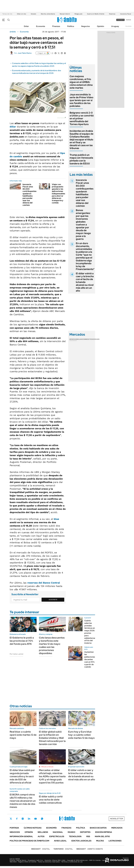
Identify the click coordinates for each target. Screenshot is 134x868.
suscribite (121, 20)
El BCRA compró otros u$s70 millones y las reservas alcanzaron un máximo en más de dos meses (23, 801)
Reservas (112, 14)
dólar (13, 127)
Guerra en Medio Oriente (96, 14)
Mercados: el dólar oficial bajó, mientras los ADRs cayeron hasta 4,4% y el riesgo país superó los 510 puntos (52, 776)
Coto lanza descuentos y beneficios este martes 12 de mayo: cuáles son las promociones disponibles (52, 645)
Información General (21, 836)
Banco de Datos (98, 828)
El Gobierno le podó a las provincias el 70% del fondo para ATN (22, 641)
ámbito (13, 32)
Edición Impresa (104, 832)
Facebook (17, 819)
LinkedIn (29, 819)
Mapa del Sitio (102, 836)
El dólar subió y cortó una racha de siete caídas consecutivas (51, 800)
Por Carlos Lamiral (16, 654)
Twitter (11, 819)
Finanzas (56, 26)
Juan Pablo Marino (25, 53)
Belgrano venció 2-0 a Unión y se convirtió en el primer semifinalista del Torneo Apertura (82, 118)
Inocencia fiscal (126, 14)
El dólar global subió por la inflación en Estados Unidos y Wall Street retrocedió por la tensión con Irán (52, 738)
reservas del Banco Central (44, 583)
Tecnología (75, 836)
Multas (100, 841)
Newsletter (129, 26)
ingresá (128, 20)
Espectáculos (57, 836)
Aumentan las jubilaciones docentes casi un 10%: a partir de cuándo (90, 659)
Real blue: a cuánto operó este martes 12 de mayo (23, 735)
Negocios (86, 26)
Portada (14, 828)
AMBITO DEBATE (90, 849)
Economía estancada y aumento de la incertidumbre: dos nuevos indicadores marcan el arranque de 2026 (36, 72)
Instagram (23, 819)
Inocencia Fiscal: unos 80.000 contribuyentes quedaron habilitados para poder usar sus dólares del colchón (29, 195)
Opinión (100, 26)
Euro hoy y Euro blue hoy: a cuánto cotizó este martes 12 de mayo (81, 735)
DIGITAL (41, 849)
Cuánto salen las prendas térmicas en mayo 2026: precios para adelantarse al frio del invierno (90, 632)
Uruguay (115, 26)
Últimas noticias (33, 828)
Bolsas (80, 339)
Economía (41, 26)
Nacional (58, 832)
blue (56, 519)
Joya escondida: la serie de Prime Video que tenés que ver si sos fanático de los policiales (81, 100)
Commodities (88, 339)
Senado (33, 14)
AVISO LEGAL (60, 841)
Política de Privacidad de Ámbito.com (29, 841)
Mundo (71, 832)
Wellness (43, 832)
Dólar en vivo (21, 14)
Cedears (96, 339)
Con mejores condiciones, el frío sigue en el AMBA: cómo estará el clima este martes (81, 82)
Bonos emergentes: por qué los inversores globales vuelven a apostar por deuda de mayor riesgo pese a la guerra (83, 225)
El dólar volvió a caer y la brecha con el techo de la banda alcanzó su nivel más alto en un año (85, 282)
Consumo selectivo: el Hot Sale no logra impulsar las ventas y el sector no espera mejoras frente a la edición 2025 (39, 65)
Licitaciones (115, 841)
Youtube (35, 819)
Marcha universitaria (48, 14)
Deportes (85, 832)
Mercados (117, 828)
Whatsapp (42, 819)
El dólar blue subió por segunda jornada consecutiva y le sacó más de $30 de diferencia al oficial (22, 776)
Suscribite (53, 600)
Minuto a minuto (47, 767)
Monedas (73, 339)
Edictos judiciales (81, 841)
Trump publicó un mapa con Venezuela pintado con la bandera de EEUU (81, 159)
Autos (41, 836)
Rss (88, 836)
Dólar (26, 26)
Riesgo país (78, 14)
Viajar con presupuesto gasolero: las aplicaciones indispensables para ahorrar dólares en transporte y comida (58, 194)
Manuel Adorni (65, 14)
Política (71, 26)
